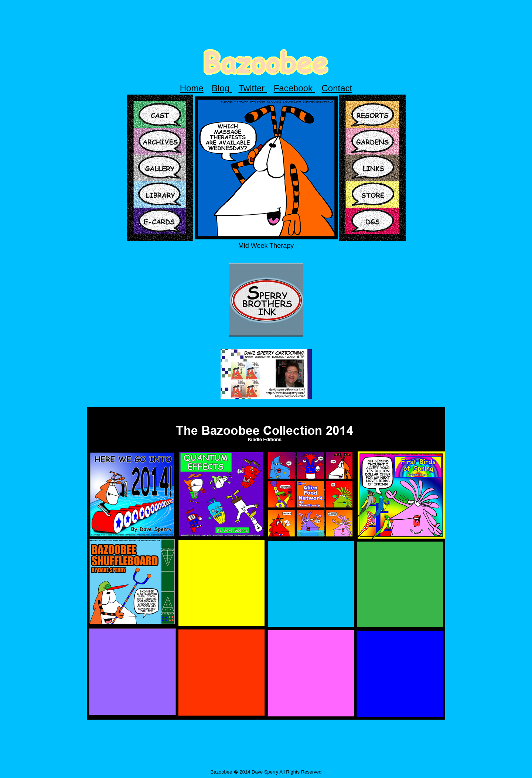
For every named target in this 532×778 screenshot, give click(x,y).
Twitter (253, 88)
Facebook (294, 88)
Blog (222, 88)
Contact (337, 88)
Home (192, 88)
